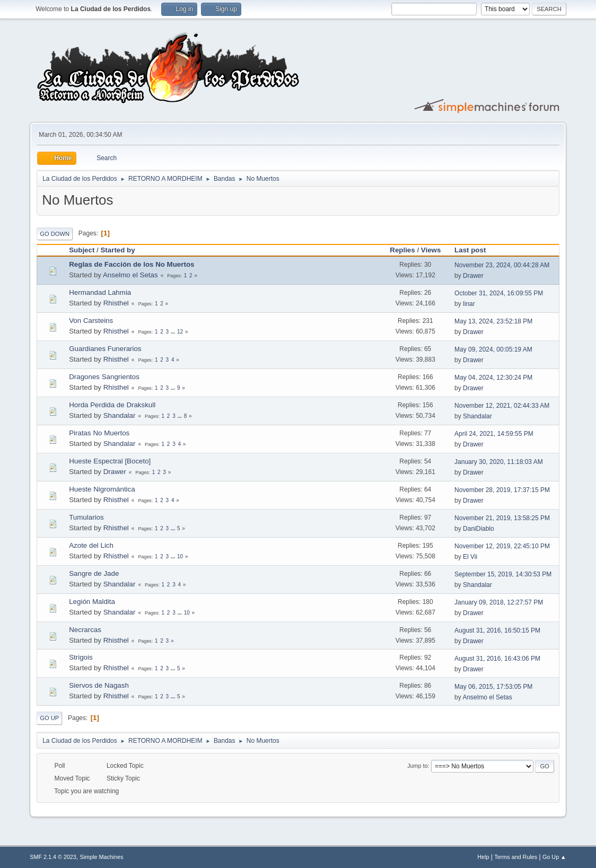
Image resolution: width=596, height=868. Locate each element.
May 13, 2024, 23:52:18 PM (493, 321)
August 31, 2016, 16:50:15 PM (497, 630)
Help (483, 857)
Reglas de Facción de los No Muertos (132, 264)
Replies (402, 250)
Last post (475, 250)
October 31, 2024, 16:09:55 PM (499, 293)
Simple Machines (102, 857)
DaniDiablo (479, 529)
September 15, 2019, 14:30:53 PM (503, 574)
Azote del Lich (91, 545)
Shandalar (120, 415)
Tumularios (86, 517)
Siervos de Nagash (99, 685)
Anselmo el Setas (130, 275)
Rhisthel (116, 303)
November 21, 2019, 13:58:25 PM (502, 518)
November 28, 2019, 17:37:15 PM (502, 490)
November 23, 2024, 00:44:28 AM (502, 265)
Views (431, 250)
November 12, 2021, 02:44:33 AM (502, 406)
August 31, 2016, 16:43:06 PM (497, 659)
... (174, 332)
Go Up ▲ (554, 857)
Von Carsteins (91, 321)
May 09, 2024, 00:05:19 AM (493, 349)
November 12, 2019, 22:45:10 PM (502, 546)
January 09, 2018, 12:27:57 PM (499, 602)
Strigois (81, 657)
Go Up (49, 718)
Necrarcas (85, 630)
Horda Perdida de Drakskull (112, 405)
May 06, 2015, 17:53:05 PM (493, 687)
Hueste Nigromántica (102, 489)
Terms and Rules (516, 857)
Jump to (417, 766)
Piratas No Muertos (99, 433)
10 (180, 556)
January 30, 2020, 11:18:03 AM (499, 462)
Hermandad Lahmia (100, 292)
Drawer (473, 276)
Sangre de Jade (94, 573)
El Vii (470, 557)
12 (180, 332)
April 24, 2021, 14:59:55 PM (494, 434)
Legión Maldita (92, 602)
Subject (82, 250)
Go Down (55, 234)
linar (469, 304)
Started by (117, 250)
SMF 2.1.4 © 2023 (53, 857)
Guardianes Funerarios (105, 349)
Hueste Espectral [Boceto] (110, 461)
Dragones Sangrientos (104, 377)
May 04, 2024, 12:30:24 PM (493, 378)
